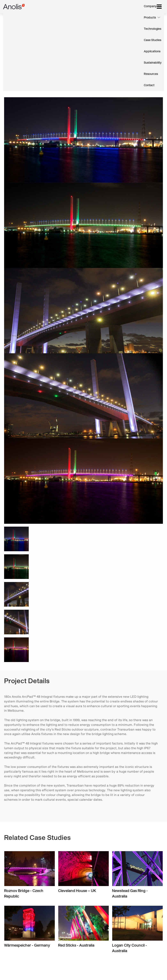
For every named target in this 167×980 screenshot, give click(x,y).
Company (150, 6)
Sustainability (153, 63)
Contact (149, 85)
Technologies (153, 29)
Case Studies (153, 40)
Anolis (14, 7)
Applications (152, 51)
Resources (151, 74)
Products (150, 18)
